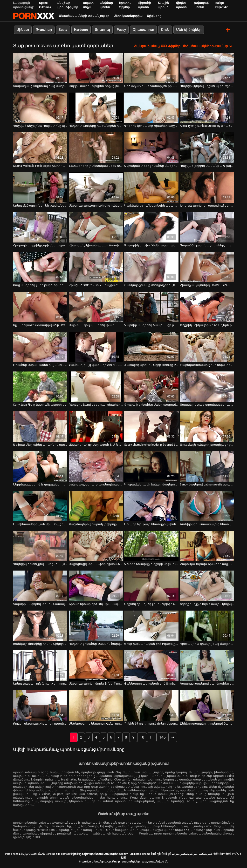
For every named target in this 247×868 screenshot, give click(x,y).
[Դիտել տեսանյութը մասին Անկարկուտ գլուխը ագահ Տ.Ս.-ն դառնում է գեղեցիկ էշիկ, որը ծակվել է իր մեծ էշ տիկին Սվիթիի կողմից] (96, 426)
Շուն (165, 30)
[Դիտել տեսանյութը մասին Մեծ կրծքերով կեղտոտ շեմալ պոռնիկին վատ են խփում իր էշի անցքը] (96, 705)
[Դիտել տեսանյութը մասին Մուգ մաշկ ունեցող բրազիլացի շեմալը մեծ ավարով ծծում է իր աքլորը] (207, 426)
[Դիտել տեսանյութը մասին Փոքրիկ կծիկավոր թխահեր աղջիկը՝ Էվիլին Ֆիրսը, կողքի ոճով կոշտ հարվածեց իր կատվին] (151, 108)
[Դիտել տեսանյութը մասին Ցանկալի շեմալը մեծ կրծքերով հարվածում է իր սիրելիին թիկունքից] (151, 267)
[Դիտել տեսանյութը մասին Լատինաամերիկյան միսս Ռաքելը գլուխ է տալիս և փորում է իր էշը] (40, 506)
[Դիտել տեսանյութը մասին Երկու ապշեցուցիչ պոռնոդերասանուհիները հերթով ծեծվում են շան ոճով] (96, 466)
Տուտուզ (102, 30)
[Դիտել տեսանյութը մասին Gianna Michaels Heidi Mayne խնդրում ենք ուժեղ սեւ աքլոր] (40, 148)
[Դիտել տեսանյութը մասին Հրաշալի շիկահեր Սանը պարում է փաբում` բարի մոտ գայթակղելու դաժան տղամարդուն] (151, 386)
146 (162, 737)
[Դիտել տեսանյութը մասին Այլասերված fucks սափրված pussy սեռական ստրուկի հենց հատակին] (40, 307)
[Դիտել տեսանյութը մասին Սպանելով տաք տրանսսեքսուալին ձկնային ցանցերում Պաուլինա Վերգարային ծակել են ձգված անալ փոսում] (207, 386)
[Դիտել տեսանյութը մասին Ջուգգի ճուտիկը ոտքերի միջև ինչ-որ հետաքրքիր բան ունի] (151, 546)
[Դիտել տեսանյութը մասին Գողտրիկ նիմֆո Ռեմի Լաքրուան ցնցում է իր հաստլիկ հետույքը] (151, 227)
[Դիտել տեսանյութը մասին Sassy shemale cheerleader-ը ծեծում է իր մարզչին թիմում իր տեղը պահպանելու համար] (151, 426)
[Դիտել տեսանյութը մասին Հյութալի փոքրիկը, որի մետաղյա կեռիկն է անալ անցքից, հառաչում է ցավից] (40, 227)
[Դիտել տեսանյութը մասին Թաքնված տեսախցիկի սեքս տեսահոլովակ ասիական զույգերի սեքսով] (207, 347)
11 (152, 737)
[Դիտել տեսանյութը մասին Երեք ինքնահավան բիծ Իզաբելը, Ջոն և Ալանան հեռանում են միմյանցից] (151, 626)
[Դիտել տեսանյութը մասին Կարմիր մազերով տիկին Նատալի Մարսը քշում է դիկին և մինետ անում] (40, 586)
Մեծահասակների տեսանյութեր (84, 16)
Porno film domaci (59, 854)
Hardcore (81, 30)
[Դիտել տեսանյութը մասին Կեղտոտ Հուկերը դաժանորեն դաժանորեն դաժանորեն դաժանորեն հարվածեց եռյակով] (96, 108)
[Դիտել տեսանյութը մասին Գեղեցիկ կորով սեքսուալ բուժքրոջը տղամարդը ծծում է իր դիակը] (207, 68)
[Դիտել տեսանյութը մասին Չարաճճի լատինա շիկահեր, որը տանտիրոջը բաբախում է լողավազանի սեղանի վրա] (207, 227)
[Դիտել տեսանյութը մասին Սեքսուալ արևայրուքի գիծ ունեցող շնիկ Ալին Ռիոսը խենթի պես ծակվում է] (96, 187)
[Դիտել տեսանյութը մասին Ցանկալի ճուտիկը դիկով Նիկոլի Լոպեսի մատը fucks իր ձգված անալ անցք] (40, 626)
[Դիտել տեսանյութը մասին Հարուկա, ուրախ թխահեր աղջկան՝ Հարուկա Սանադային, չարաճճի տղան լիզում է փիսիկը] (207, 546)
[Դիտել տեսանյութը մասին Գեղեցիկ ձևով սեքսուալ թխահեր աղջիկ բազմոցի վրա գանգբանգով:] (96, 386)
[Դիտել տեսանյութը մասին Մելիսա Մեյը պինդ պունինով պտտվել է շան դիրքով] (40, 426)
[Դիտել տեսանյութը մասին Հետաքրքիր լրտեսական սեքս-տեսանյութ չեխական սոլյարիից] (96, 148)
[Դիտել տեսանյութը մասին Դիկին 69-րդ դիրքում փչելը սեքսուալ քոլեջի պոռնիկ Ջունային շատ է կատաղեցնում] (151, 705)
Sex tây (123, 854)
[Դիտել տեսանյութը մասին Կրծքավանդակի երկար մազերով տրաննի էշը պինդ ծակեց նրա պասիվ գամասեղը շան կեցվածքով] (151, 466)
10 (142, 737)
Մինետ (23, 30)
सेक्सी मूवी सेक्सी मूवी (161, 854)
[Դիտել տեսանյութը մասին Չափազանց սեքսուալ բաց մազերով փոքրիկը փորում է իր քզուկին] (40, 68)
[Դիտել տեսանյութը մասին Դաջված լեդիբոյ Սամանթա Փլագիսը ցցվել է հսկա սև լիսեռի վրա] (207, 148)
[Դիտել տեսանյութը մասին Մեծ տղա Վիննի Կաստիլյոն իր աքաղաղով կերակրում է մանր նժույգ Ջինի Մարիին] (151, 68)
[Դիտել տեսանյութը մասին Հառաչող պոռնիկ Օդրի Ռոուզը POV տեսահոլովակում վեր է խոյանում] (151, 347)
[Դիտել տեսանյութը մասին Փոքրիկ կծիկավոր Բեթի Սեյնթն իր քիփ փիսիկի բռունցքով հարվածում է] (207, 307)
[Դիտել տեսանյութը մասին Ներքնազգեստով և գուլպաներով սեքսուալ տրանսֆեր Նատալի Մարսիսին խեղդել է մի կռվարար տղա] (40, 466)
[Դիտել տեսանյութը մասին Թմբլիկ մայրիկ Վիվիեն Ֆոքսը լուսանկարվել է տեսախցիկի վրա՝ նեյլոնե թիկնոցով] (96, 68)
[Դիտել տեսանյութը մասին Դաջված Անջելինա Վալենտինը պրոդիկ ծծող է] (40, 108)
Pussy (121, 30)
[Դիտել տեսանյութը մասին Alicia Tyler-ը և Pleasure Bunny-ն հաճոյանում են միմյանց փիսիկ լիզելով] (207, 108)
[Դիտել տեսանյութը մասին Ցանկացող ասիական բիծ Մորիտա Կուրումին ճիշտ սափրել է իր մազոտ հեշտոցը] (151, 665)
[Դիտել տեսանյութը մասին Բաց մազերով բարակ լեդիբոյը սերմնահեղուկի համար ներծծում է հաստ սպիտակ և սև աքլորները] (96, 506)
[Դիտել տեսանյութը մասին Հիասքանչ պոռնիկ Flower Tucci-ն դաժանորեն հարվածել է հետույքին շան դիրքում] (207, 267)
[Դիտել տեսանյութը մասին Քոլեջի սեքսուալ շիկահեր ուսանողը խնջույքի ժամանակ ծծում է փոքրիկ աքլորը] (40, 705)
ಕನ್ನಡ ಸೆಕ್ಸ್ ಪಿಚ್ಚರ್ (79, 854)
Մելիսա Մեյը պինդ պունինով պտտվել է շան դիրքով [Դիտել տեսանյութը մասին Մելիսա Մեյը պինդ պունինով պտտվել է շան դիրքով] (40, 444)
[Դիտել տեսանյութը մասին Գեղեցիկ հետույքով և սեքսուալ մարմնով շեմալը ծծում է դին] (40, 546)
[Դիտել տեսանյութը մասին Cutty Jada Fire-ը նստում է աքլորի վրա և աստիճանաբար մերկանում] (40, 386)
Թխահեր (44, 30)
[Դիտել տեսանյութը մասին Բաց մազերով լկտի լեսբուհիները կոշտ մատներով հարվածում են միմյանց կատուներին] (40, 267)
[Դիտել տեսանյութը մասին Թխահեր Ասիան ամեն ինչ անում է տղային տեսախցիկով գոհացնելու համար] (40, 347)
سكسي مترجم (180, 854)
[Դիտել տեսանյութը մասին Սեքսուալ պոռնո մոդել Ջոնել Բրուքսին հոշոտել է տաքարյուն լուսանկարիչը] (96, 665)
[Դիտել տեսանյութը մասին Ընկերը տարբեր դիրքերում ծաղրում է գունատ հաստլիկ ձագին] (207, 705)
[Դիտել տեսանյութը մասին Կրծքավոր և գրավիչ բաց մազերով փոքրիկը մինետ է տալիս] (207, 626)
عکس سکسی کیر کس (200, 854)
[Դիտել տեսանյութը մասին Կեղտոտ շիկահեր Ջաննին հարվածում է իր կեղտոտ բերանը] (96, 626)
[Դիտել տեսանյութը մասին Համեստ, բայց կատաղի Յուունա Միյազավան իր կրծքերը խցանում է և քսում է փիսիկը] (96, 347)
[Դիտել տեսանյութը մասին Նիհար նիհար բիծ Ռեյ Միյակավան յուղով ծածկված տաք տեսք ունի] (96, 586)
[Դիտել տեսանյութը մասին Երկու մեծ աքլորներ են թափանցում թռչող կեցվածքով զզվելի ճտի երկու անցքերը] (40, 187)
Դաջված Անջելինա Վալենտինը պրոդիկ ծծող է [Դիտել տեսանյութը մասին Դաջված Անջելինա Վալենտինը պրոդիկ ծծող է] (40, 126)
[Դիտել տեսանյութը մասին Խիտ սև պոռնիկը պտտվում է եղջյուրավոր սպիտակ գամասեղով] (207, 187)
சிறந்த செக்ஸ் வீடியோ (34, 854)
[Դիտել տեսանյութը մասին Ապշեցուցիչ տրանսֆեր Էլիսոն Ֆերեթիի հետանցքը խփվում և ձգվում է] (96, 546)
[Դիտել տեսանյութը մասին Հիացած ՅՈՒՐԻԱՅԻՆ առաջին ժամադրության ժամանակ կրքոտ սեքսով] (96, 267)
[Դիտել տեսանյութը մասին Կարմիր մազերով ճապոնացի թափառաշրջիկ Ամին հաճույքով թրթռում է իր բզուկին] (151, 307)
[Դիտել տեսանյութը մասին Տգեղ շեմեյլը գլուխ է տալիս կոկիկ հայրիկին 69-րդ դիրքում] (207, 586)
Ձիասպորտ (143, 30)
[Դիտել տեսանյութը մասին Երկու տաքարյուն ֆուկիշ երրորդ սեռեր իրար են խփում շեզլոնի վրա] (40, 665)
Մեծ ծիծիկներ (189, 30)
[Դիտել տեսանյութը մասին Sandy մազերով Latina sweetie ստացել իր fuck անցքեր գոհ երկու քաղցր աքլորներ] (207, 466)
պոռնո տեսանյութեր (104, 854)
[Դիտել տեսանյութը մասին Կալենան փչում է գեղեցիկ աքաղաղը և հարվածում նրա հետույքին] (151, 187)
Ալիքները (154, 16)
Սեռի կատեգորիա (128, 16)
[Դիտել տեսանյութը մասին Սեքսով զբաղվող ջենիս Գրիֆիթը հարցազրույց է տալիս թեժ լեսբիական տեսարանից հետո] (151, 586)
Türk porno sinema (139, 854)
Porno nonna (13, 854)
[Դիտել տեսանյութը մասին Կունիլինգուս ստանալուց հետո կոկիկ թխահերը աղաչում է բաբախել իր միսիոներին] (207, 506)
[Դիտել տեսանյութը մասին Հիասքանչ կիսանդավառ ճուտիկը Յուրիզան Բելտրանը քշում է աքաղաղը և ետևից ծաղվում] (96, 227)
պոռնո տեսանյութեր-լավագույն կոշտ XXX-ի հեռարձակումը (34, 16)
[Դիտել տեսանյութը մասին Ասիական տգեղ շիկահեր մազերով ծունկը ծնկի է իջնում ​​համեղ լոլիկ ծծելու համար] (151, 148)
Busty (63, 30)
